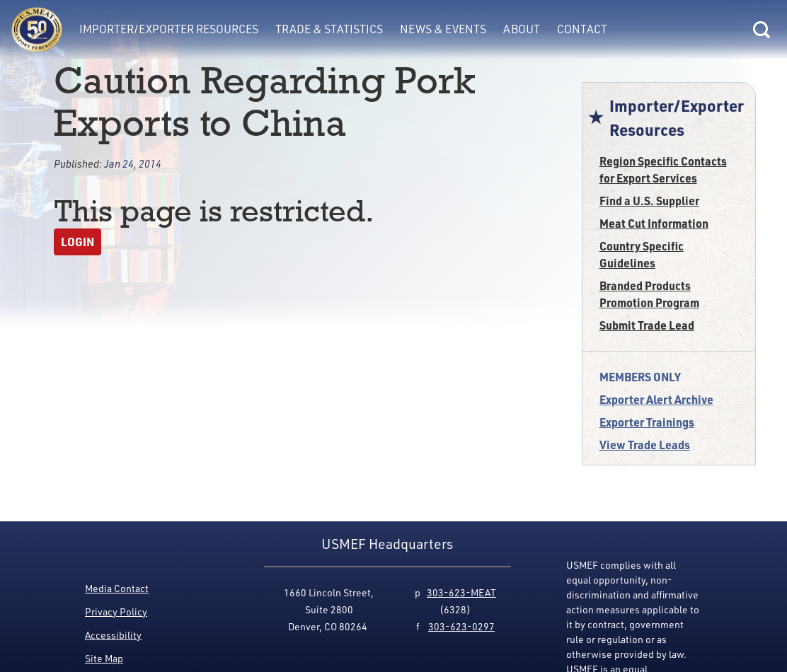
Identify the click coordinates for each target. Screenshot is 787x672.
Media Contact (117, 588)
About (522, 29)
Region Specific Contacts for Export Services (663, 169)
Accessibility (113, 635)
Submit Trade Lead (647, 325)
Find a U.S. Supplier (649, 201)
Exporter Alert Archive (656, 399)
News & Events (443, 29)
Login (77, 242)
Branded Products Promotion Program (649, 294)
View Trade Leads (645, 445)
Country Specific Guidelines (642, 254)
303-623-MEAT (461, 592)
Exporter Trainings (647, 422)
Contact (582, 29)
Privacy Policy (116, 612)
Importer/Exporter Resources (169, 29)
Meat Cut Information (654, 223)
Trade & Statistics (329, 29)
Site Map (104, 658)
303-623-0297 (461, 626)
